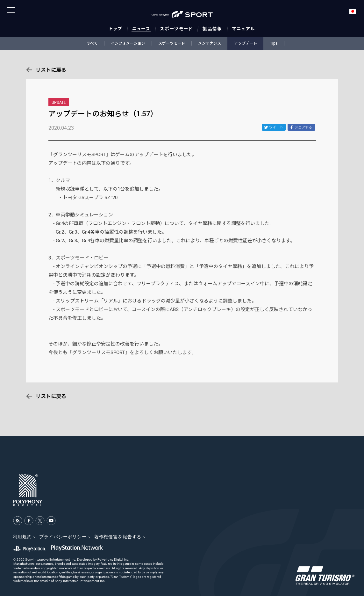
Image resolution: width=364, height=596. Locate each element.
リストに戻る (51, 70)
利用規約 (22, 537)
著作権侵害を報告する (118, 537)
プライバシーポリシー (63, 537)
